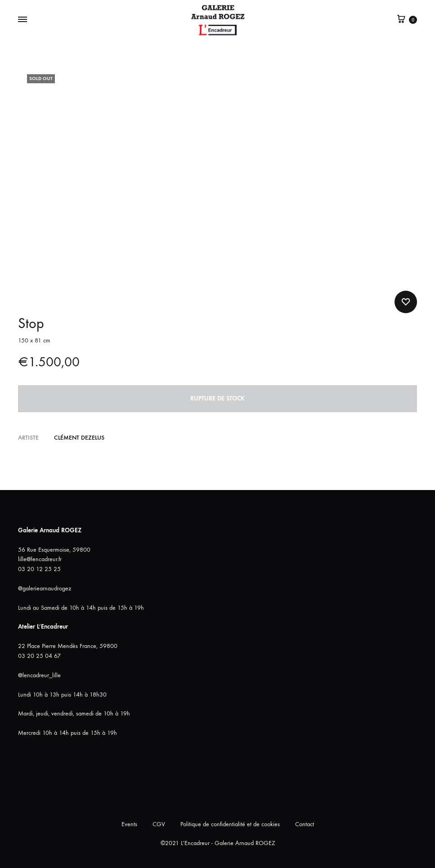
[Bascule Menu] (22, 20)
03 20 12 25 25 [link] (39, 569)
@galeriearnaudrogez (45, 588)
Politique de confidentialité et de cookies (230, 824)
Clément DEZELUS (79, 438)
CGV (159, 824)
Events (129, 824)
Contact (305, 824)
